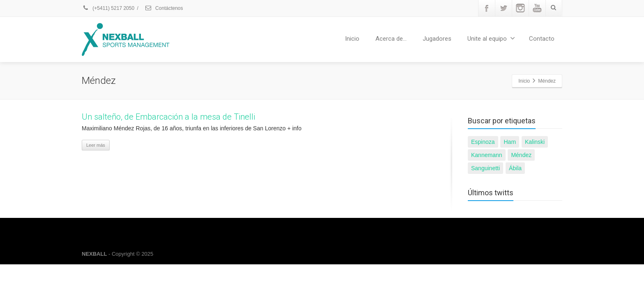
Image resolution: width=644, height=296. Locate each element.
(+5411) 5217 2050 (108, 8)
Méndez (521, 155)
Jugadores (437, 39)
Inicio (352, 39)
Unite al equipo (491, 38)
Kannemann (487, 155)
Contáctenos (164, 8)
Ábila (515, 168)
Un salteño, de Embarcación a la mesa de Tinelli (168, 117)
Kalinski (535, 142)
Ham (510, 142)
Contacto (542, 39)
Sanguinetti (485, 168)
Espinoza (483, 142)
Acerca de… (391, 39)
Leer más (96, 145)
